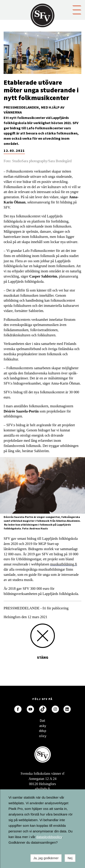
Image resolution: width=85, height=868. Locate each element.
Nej (70, 858)
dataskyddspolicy (49, 837)
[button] (77, 9)
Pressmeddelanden (21, 107)
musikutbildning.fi (64, 564)
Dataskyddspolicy (43, 722)
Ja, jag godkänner (46, 858)
